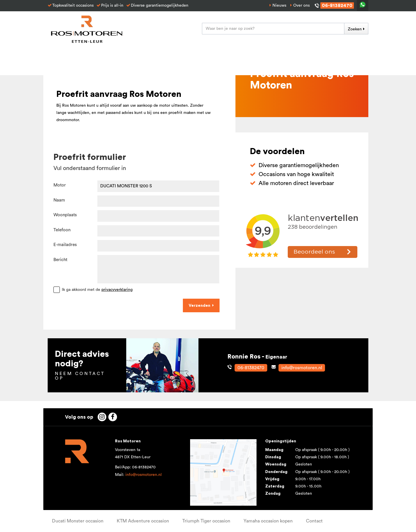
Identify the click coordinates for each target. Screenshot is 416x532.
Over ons (301, 5)
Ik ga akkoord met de (97, 290)
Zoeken (355, 29)
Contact (314, 521)
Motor (60, 185)
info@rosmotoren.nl (144, 475)
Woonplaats (65, 215)
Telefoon (62, 230)
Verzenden (199, 306)
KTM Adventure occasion (143, 521)
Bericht (60, 260)
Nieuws (279, 5)
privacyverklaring (117, 290)
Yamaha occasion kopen (268, 521)
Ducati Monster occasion (78, 521)
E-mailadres (65, 245)
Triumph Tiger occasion (206, 521)
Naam (59, 200)
